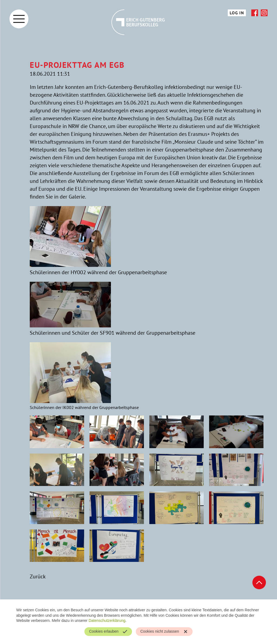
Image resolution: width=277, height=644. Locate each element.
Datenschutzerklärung (107, 620)
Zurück (38, 576)
